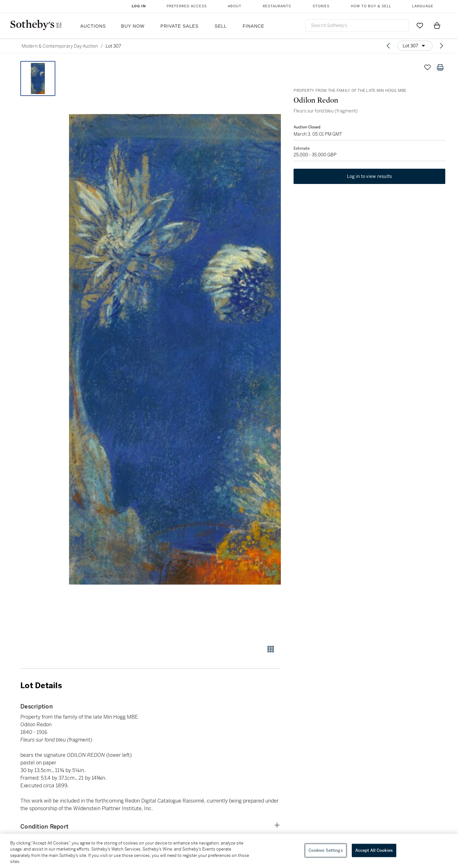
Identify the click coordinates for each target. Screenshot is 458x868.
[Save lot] (427, 67)
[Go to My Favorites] (420, 25)
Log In (139, 6)
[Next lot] (441, 46)
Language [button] (423, 6)
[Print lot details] (440, 67)
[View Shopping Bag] (437, 25)
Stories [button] (321, 6)
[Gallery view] (271, 649)
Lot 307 (113, 46)
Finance (253, 26)
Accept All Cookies (374, 850)
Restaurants (277, 6)
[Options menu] (415, 46)
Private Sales (180, 26)
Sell (221, 26)
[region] (229, 851)
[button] (175, 349)
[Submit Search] (402, 25)
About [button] (235, 6)
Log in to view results (370, 177)
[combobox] (357, 26)
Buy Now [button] (133, 26)
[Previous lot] (388, 46)
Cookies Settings (326, 850)
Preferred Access (187, 6)
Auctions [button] (93, 26)
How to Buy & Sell (371, 6)
